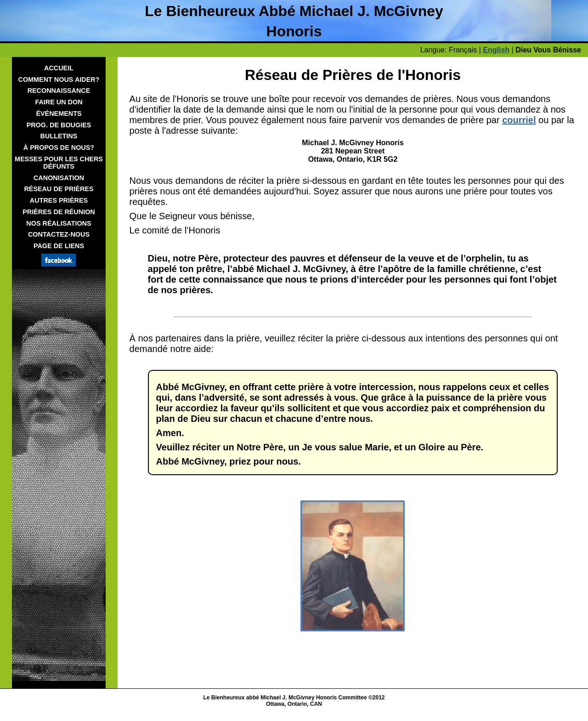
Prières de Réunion (59, 212)
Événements (59, 114)
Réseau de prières (59, 189)
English (496, 50)
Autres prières (59, 200)
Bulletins (59, 136)
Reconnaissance (59, 91)
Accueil (59, 68)
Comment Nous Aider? (59, 79)
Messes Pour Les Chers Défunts (59, 163)
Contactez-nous (59, 234)
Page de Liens (59, 246)
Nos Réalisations (59, 223)
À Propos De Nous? (59, 148)
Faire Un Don (59, 102)
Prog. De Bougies (59, 125)
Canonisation (59, 178)
